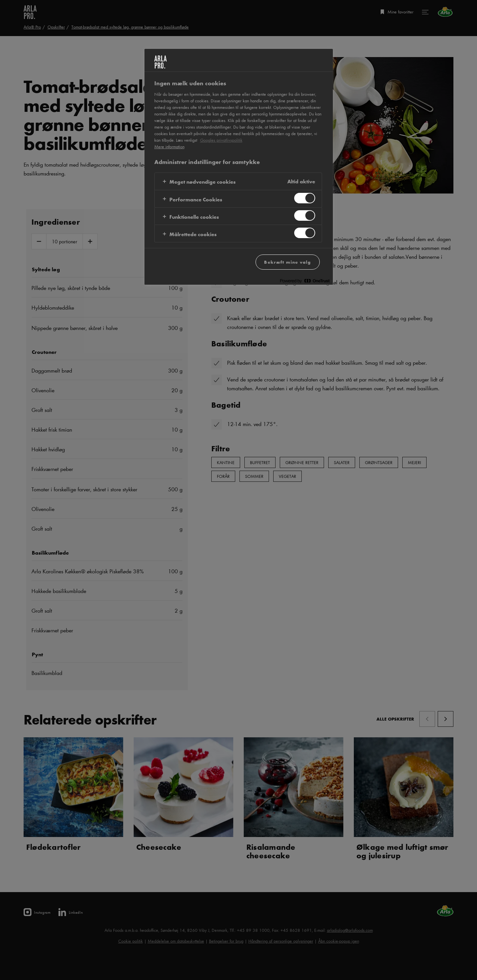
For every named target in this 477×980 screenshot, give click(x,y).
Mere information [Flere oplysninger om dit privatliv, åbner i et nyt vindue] (169, 147)
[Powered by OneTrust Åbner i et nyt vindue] (305, 281)
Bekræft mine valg (287, 262)
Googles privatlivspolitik (221, 140)
